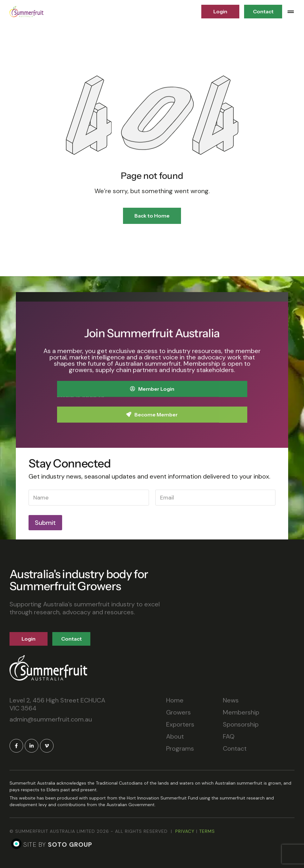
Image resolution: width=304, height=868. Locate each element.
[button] (291, 12)
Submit (45, 523)
